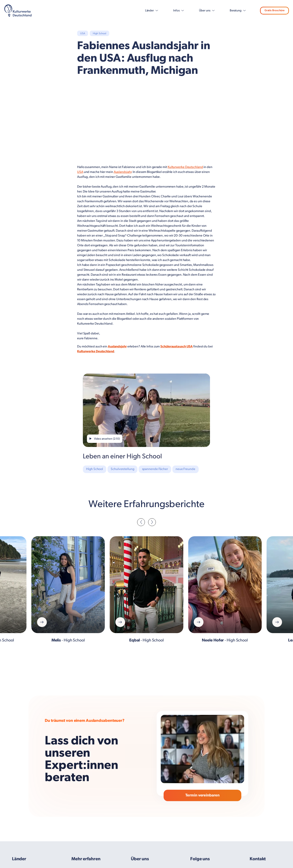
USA (80, 172)
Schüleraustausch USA (177, 347)
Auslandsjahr (123, 172)
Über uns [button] (200, 11)
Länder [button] (144, 11)
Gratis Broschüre (271, 11)
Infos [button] (172, 11)
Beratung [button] (231, 11)
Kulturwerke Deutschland (185, 167)
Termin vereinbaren (202, 796)
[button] (141, 522)
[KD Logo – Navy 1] (18, 11)
